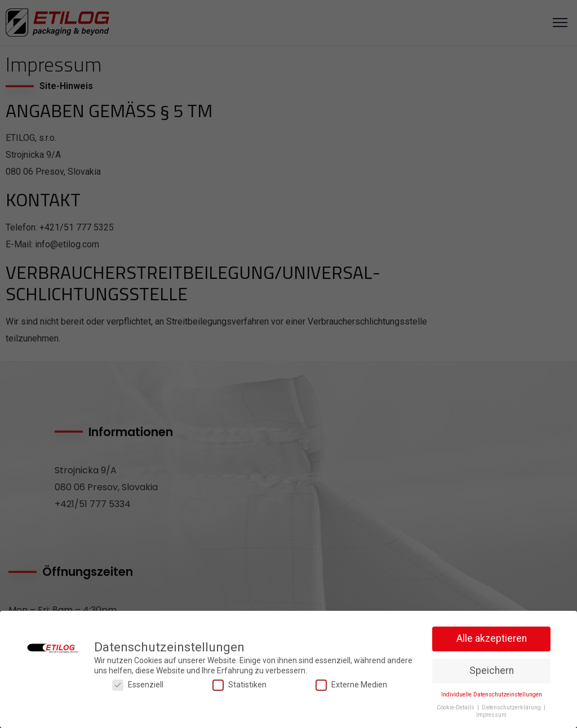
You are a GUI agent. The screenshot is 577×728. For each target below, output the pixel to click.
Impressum (491, 715)
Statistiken (239, 685)
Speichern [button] (492, 671)
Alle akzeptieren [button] (492, 638)
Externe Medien (351, 685)
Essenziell (138, 685)
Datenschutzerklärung (512, 707)
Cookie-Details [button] (456, 707)
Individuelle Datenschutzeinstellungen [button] (492, 694)
